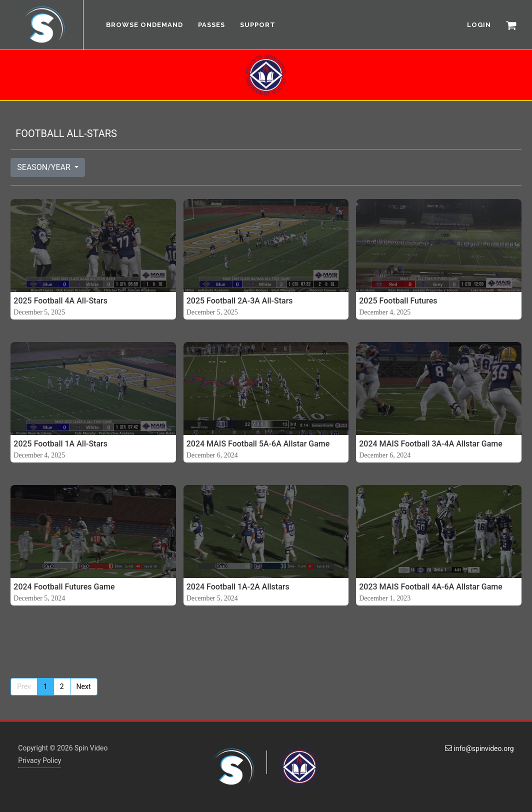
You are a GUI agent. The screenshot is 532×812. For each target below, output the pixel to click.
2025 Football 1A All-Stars (60, 444)
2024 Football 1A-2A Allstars (238, 587)
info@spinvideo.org (479, 748)
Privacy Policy (39, 760)
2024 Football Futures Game (64, 587)
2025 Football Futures (398, 301)
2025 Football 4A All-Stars (60, 301)
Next (84, 686)
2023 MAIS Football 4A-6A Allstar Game (431, 587)
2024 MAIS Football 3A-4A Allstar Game (431, 444)
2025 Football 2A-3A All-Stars (240, 301)
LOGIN (479, 25)
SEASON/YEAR (45, 167)
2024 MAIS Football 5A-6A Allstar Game (258, 444)
